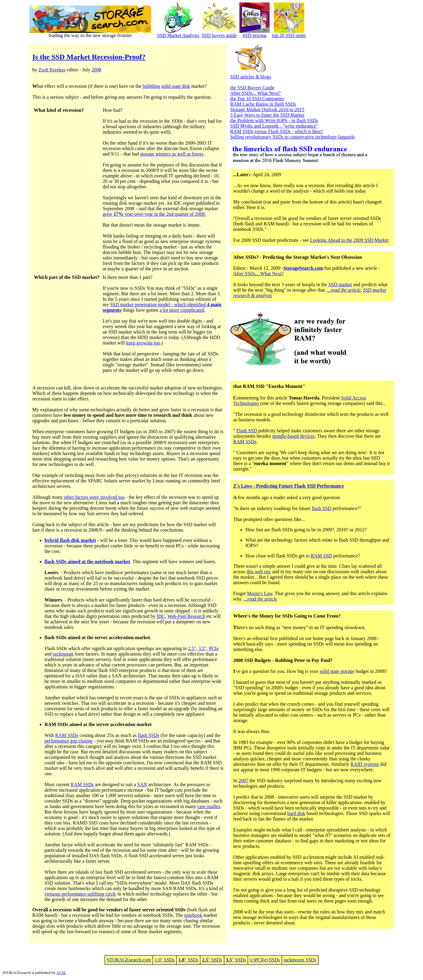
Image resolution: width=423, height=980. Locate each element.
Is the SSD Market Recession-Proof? (89, 57)
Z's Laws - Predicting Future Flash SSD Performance (288, 486)
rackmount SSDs (300, 960)
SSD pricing (254, 35)
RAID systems (365, 764)
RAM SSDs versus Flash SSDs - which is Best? (277, 131)
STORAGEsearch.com (129, 960)
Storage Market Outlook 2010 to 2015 (267, 110)
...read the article (344, 290)
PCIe (214, 648)
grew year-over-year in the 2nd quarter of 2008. (154, 214)
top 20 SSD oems (289, 35)
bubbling (151, 86)
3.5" (203, 648)
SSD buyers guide (219, 35)
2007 (243, 781)
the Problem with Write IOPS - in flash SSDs (274, 120)
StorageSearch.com (303, 268)
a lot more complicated (182, 310)
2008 (96, 70)
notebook (193, 915)
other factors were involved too (94, 497)
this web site (259, 572)
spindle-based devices (293, 436)
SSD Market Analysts (178, 35)
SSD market (340, 284)
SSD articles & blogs (251, 77)
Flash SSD (247, 431)
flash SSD (322, 508)
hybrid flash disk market (70, 540)
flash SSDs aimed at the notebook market (87, 562)
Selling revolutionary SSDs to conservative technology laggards (292, 137)
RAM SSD (322, 556)
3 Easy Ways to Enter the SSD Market (267, 115)
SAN (142, 785)
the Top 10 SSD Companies (257, 99)
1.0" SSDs (165, 960)
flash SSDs (149, 735)
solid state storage (337, 671)
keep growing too (143, 343)
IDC (161, 616)
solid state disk (176, 86)
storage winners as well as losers (172, 154)
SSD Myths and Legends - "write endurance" (274, 126)
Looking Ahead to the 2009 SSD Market (349, 240)
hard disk (296, 813)
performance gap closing (69, 741)
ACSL (61, 973)
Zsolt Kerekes (52, 70)
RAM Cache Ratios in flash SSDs (263, 104)
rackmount (63, 654)
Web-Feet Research (186, 616)
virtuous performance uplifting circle (80, 894)
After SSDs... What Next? (255, 93)
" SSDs (188, 960)
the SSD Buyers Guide (252, 88)
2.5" (192, 648)
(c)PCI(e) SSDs (265, 960)
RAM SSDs (67, 735)
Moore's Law (260, 593)
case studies (209, 806)
